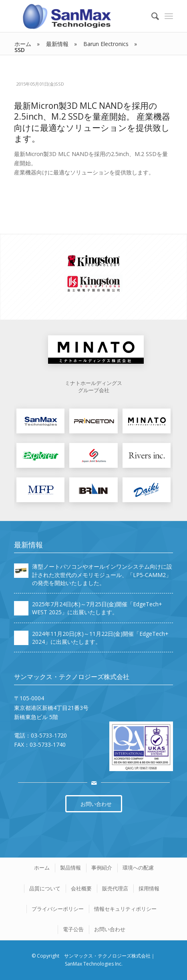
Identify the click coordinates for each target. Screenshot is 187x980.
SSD (60, 84)
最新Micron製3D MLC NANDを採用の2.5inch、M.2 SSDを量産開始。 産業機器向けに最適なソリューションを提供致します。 (92, 122)
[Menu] (169, 16)
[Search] (151, 16)
